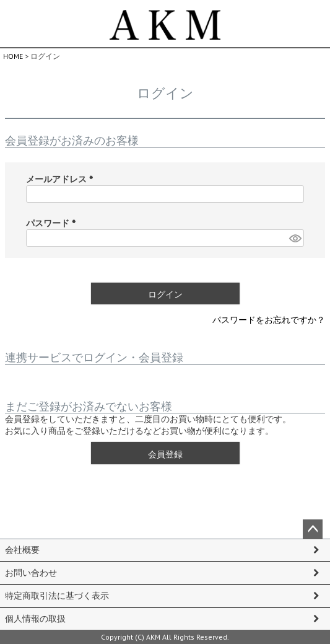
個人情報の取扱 (35, 619)
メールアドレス (62, 179)
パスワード (53, 223)
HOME (13, 56)
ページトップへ (313, 529)
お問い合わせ (31, 573)
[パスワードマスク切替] (295, 238)
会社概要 (22, 550)
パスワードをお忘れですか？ (269, 320)
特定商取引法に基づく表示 (57, 596)
